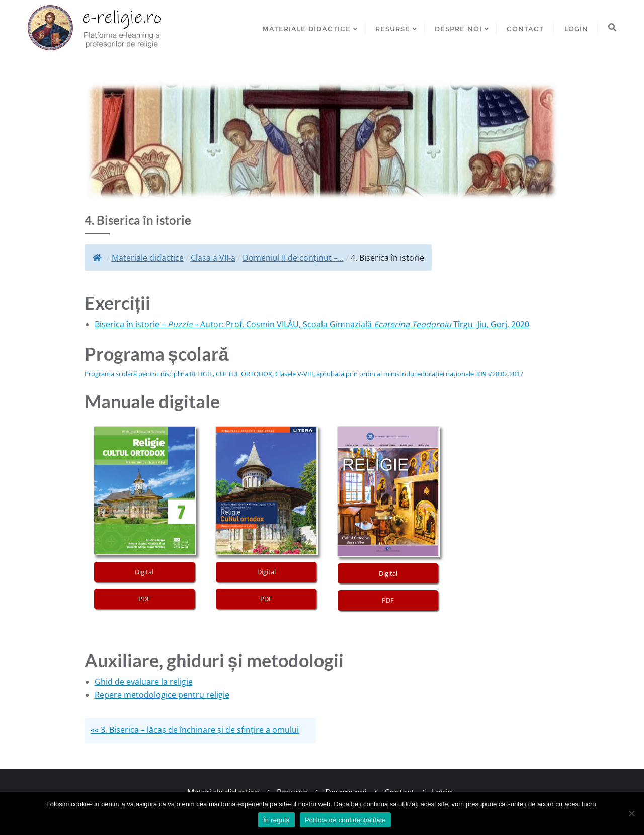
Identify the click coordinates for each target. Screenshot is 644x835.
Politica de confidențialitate (345, 820)
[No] (631, 813)
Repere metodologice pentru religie (162, 695)
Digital (144, 572)
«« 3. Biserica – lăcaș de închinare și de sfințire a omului (195, 730)
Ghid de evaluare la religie (144, 682)
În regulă (276, 820)
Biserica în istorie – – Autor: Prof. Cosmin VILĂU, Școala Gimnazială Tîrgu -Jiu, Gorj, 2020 (312, 324)
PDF (144, 599)
